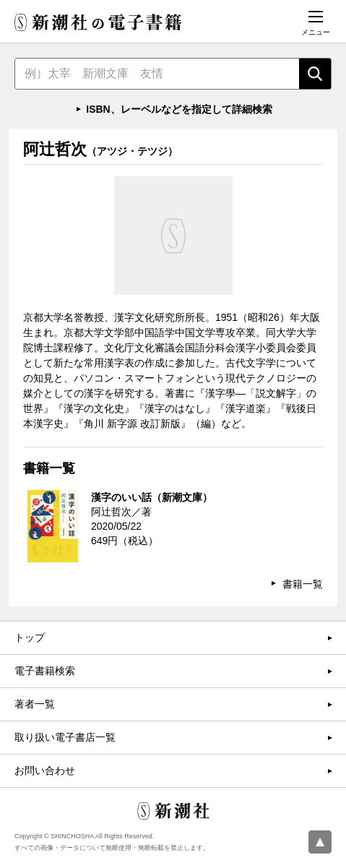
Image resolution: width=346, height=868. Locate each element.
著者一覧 (35, 704)
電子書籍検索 (45, 671)
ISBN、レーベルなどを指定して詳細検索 (179, 109)
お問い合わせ (45, 770)
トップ (30, 637)
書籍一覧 (303, 584)
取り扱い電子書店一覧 (65, 737)
